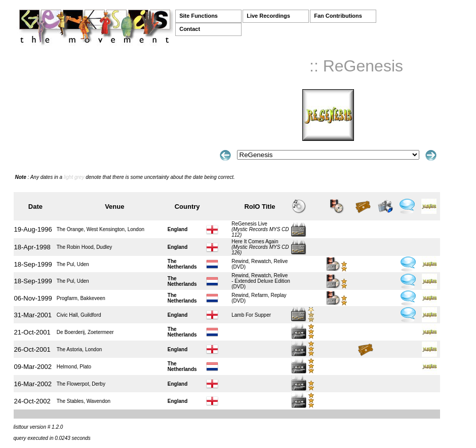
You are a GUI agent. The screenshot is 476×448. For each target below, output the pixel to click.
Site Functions (199, 16)
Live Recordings (268, 16)
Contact (190, 29)
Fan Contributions (338, 16)
